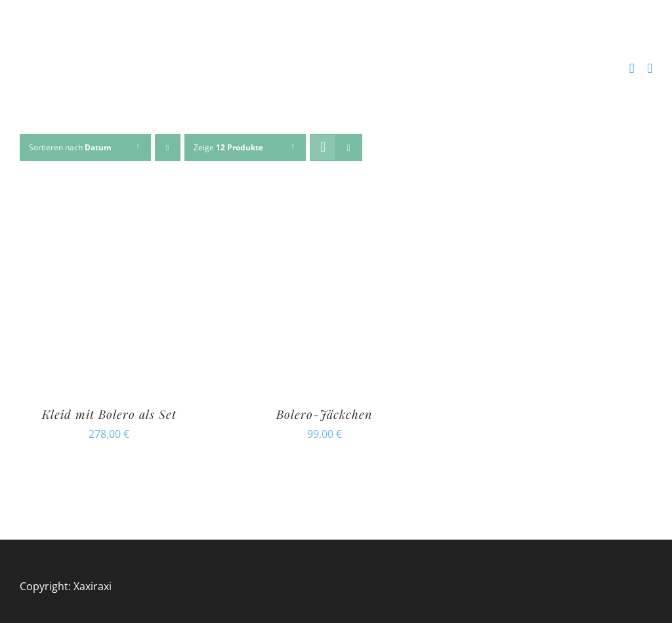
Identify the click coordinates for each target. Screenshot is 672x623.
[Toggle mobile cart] (632, 69)
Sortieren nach (70, 147)
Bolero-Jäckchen (324, 414)
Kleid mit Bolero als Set (109, 414)
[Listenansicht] (349, 147)
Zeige (228, 147)
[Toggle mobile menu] (650, 69)
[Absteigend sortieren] (168, 147)
